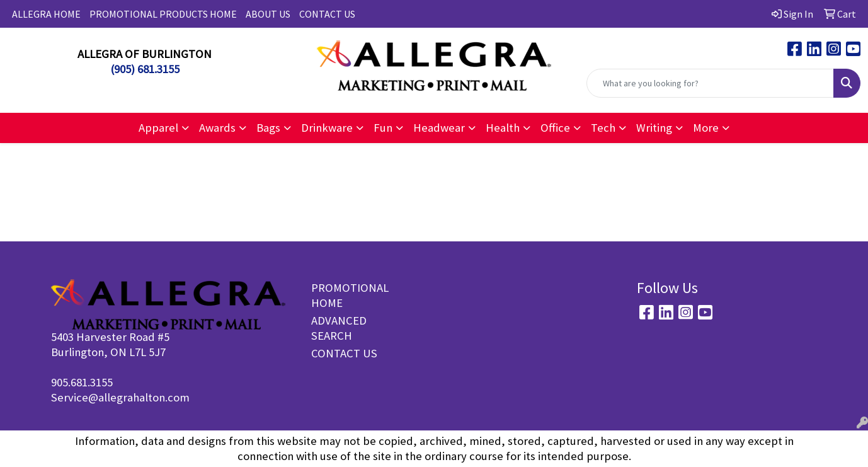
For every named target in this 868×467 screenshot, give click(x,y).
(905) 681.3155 (145, 69)
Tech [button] (603, 128)
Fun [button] (383, 128)
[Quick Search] (710, 83)
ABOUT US (268, 14)
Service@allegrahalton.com (120, 397)
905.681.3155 (82, 382)
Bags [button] (268, 128)
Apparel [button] (158, 128)
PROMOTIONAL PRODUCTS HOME (163, 14)
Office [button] (555, 128)
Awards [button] (217, 128)
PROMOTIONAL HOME (344, 295)
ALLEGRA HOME (46, 14)
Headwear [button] (439, 128)
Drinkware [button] (327, 128)
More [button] (706, 128)
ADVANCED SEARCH (339, 328)
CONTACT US (327, 14)
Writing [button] (654, 128)
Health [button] (503, 128)
